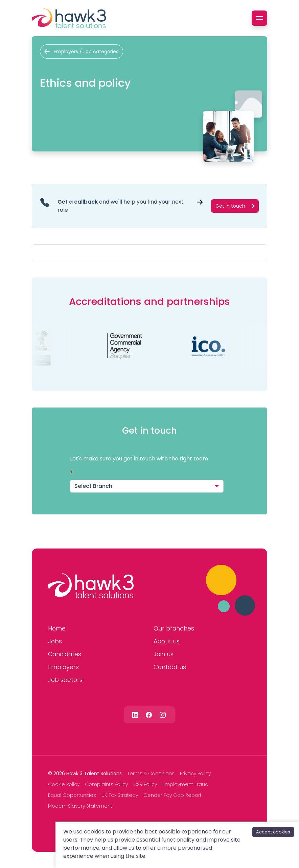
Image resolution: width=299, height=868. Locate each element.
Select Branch (93, 486)
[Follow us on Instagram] (163, 714)
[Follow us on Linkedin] (135, 714)
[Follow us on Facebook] (149, 714)
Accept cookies (273, 832)
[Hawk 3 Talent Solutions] (91, 586)
